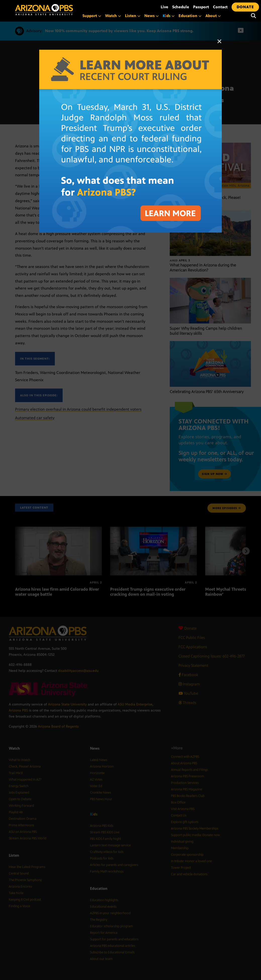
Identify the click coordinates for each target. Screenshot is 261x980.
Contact (220, 7)
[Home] (65, 10)
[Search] (253, 16)
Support (92, 16)
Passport (201, 7)
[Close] (220, 44)
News (151, 16)
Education (190, 16)
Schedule (181, 7)
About (213, 16)
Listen (133, 16)
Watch (113, 16)
